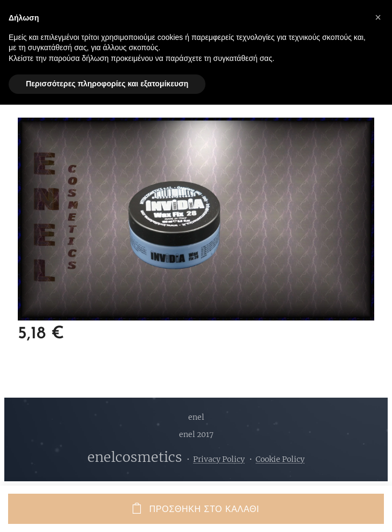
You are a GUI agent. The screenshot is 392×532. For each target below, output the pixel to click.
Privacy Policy (219, 459)
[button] (378, 17)
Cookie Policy (280, 459)
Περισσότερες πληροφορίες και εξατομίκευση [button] (107, 84)
